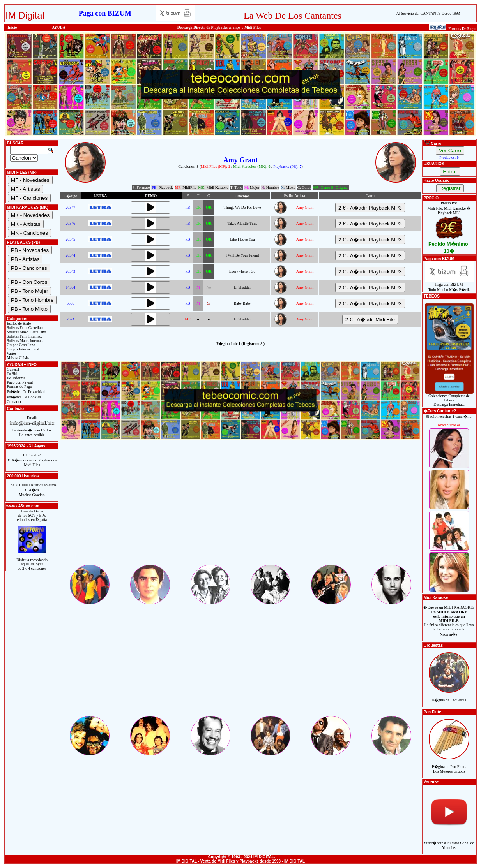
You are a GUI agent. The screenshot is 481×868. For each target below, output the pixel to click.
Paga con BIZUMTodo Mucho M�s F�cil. (449, 285)
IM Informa (15, 378)
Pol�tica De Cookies (23, 397)
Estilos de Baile (18, 323)
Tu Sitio (12, 374)
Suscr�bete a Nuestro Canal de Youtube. (449, 841)
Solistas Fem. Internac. (24, 336)
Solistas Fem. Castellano (25, 328)
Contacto (13, 402)
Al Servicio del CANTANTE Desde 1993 (428, 13)
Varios (11, 353)
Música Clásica (18, 358)
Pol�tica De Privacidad (25, 392)
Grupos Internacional (23, 349)
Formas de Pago (19, 386)
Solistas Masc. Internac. (25, 341)
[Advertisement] (240, 509)
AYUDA (59, 27)
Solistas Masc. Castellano (26, 332)
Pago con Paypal (19, 382)
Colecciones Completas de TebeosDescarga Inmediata (449, 398)
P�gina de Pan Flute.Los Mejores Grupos (449, 765)
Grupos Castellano (20, 345)
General (12, 369)
